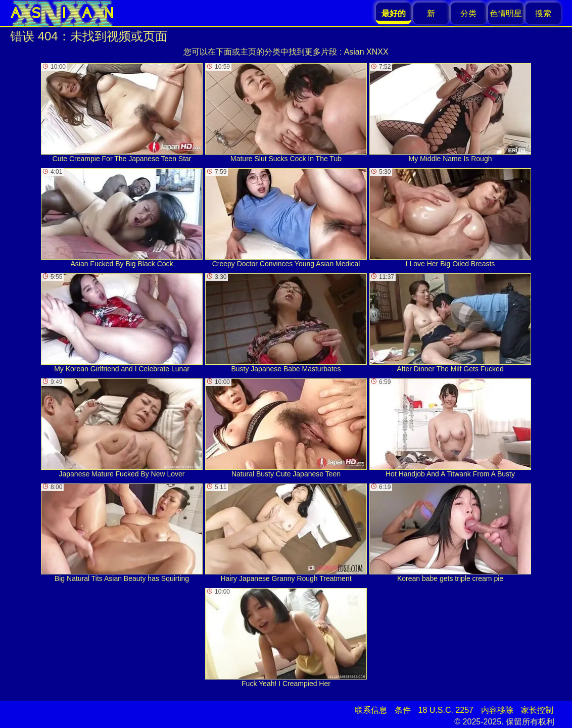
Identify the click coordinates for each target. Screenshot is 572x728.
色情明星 (506, 13)
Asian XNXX (366, 52)
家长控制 (537, 710)
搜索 (543, 13)
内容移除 (497, 710)
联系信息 (371, 710)
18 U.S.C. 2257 (446, 710)
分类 (468, 13)
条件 (403, 710)
